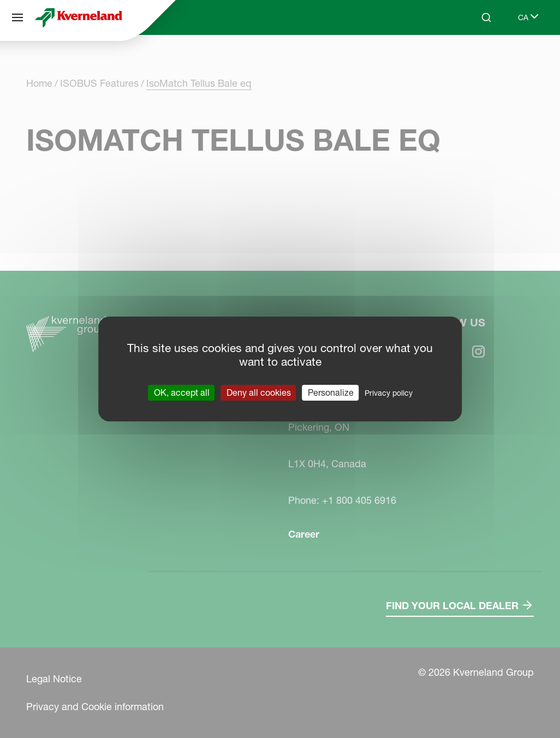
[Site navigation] (17, 17)
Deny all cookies (259, 392)
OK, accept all (182, 392)
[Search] (486, 17)
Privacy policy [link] (389, 393)
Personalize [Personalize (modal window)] (331, 392)
